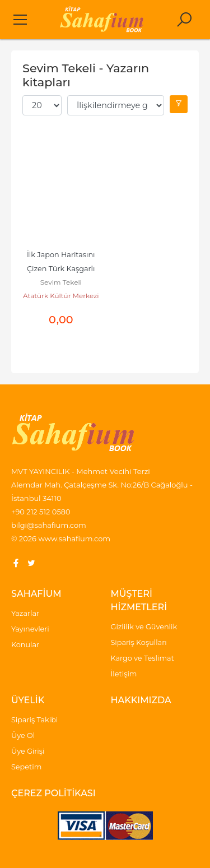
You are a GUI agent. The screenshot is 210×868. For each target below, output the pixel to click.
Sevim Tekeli (61, 282)
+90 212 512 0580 (41, 512)
